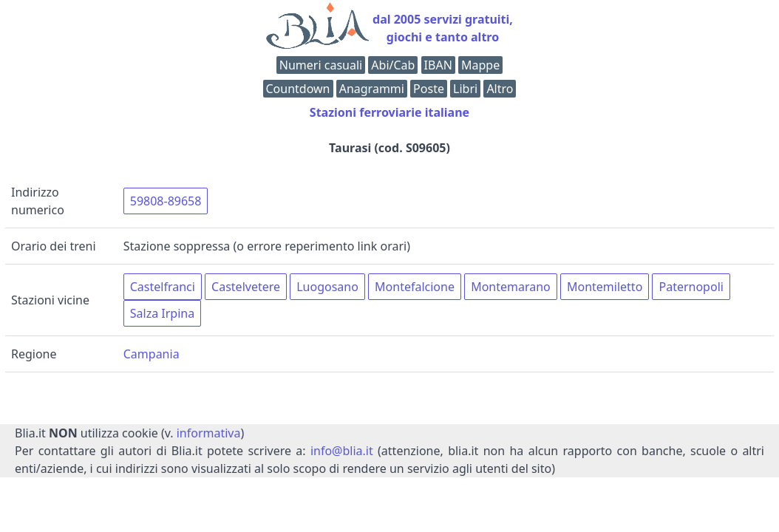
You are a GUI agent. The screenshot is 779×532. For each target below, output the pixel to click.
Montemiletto (605, 287)
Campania (152, 354)
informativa (209, 433)
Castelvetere (246, 287)
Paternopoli (691, 287)
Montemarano (511, 287)
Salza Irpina (162, 313)
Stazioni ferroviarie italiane (389, 112)
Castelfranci (163, 287)
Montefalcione (415, 287)
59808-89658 (166, 201)
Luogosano (327, 287)
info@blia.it (342, 451)
